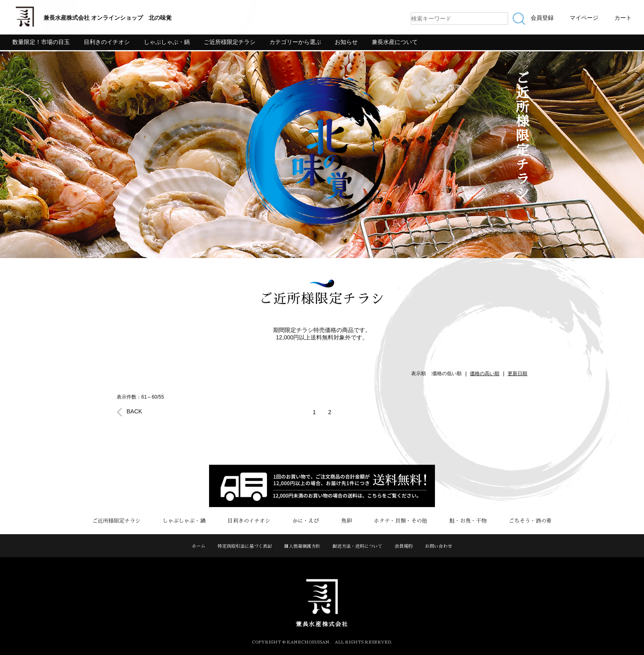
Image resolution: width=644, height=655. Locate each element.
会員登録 (542, 18)
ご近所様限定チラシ (230, 42)
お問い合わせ (439, 546)
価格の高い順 (485, 374)
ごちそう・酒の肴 (511, 521)
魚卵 (344, 521)
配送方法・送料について (358, 546)
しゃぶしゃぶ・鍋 (167, 42)
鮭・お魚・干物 (454, 521)
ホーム (199, 546)
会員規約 (404, 546)
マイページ (584, 18)
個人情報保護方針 (302, 546)
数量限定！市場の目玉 (41, 42)
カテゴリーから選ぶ (295, 42)
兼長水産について (395, 42)
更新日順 (517, 374)
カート (623, 18)
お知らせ (346, 42)
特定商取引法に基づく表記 (245, 546)
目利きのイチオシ (107, 42)
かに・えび (309, 521)
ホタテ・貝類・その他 (392, 521)
